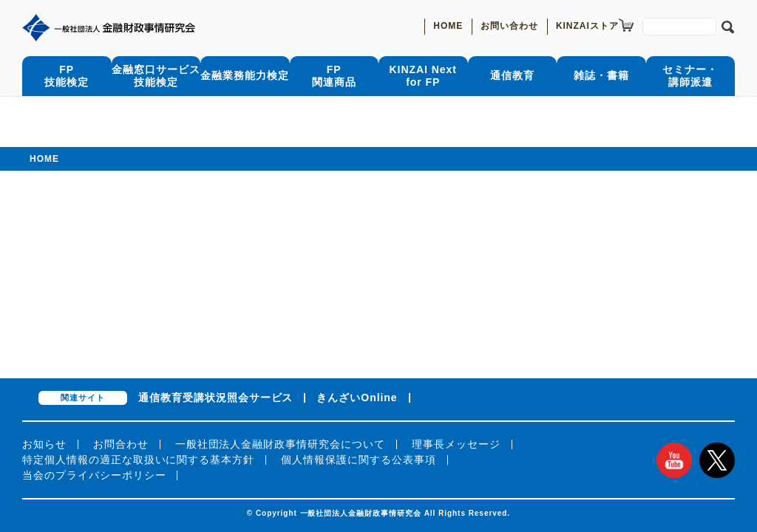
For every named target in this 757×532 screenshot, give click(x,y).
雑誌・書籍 (601, 75)
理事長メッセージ (456, 444)
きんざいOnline (357, 398)
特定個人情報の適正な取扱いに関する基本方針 (138, 460)
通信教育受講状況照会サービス (215, 398)
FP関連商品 (334, 76)
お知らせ (44, 444)
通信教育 (512, 75)
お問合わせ (121, 444)
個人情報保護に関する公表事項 (358, 460)
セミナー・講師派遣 (690, 76)
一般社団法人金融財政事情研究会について (280, 444)
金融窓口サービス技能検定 (156, 76)
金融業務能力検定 (245, 75)
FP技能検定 (67, 76)
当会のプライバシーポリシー (94, 475)
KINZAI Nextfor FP (423, 76)
